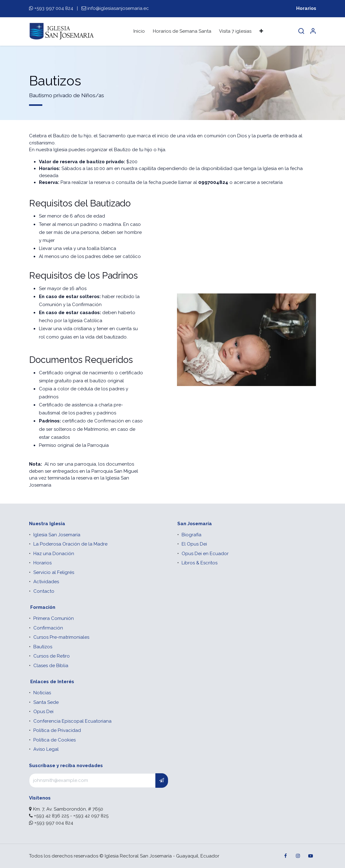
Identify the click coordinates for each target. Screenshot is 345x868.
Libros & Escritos (200, 563)
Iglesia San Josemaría (57, 535)
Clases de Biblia (51, 666)
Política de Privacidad (57, 730)
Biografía (191, 535)
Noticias (42, 693)
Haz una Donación (54, 554)
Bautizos (43, 647)
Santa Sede (46, 702)
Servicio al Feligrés (54, 572)
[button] (162, 781)
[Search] (301, 31)
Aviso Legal (46, 749)
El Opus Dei (194, 544)
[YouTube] (310, 856)
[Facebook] (286, 856)
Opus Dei (43, 712)
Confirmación (48, 628)
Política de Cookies (55, 740)
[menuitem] (139, 31)
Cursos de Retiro (52, 656)
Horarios (306, 8)
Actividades (46, 582)
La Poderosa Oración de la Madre (70, 544)
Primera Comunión (54, 618)
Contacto (44, 591)
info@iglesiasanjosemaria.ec (118, 8)
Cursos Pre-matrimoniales (61, 637)
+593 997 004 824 (54, 8)
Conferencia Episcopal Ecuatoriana (72, 721)
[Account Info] (313, 31)
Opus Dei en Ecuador (205, 554)
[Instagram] (298, 856)
